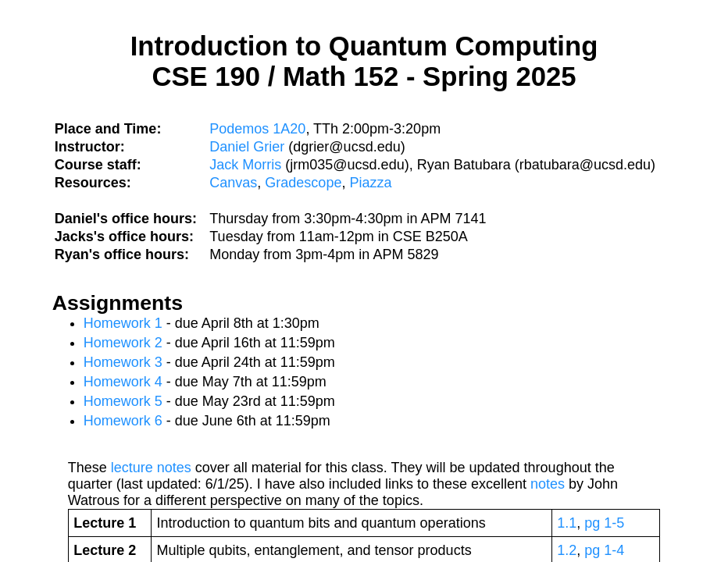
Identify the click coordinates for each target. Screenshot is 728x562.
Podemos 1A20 (257, 129)
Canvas (233, 183)
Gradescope (303, 183)
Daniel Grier (247, 147)
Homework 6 (123, 421)
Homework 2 (123, 343)
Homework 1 (123, 323)
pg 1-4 (604, 550)
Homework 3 (123, 362)
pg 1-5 (604, 523)
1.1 (567, 523)
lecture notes (151, 468)
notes (548, 484)
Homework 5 (123, 401)
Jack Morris (245, 165)
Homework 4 (123, 382)
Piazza (370, 183)
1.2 (567, 550)
